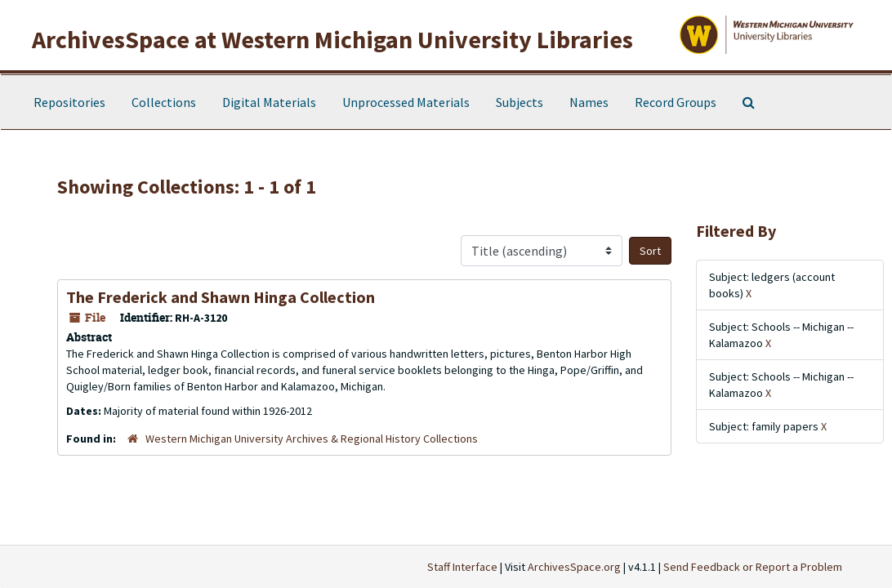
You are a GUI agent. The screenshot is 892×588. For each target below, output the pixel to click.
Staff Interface (462, 567)
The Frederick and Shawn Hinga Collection (221, 297)
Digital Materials (269, 102)
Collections (164, 102)
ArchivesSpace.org (574, 567)
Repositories (69, 102)
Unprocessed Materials (406, 102)
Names (589, 102)
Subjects (520, 102)
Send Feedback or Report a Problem (753, 567)
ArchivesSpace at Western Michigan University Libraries (332, 39)
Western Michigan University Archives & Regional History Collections (312, 439)
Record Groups (676, 102)
